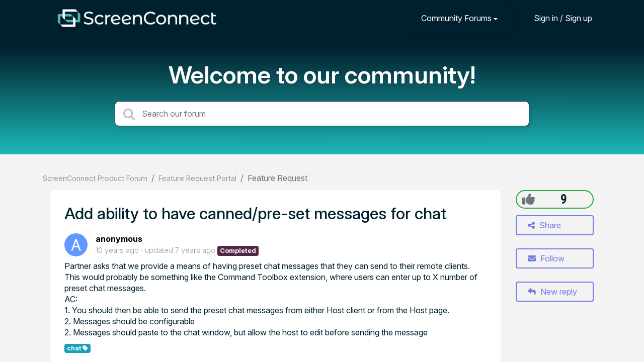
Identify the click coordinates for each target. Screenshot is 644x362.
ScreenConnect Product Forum (95, 178)
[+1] (529, 199)
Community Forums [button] (456, 18)
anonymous (119, 239)
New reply (552, 292)
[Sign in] (555, 18)
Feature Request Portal (197, 178)
